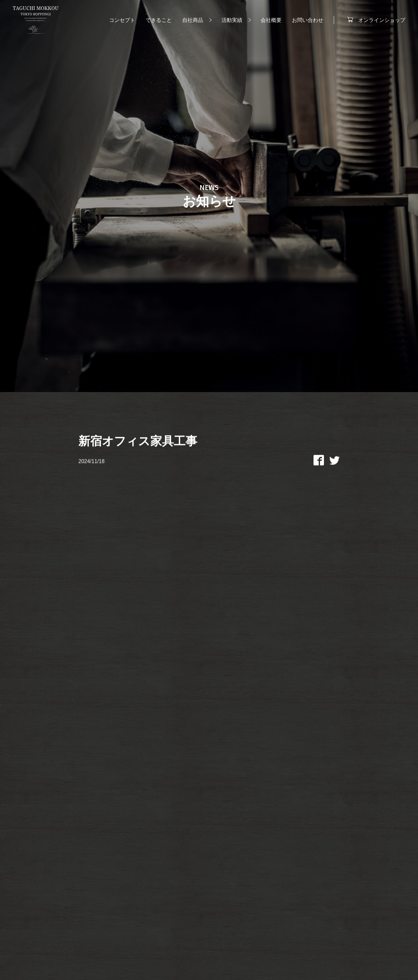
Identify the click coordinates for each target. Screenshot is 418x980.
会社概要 (271, 20)
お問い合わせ (307, 20)
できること (158, 20)
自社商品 (192, 20)
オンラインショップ (381, 20)
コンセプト (122, 20)
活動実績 (232, 20)
